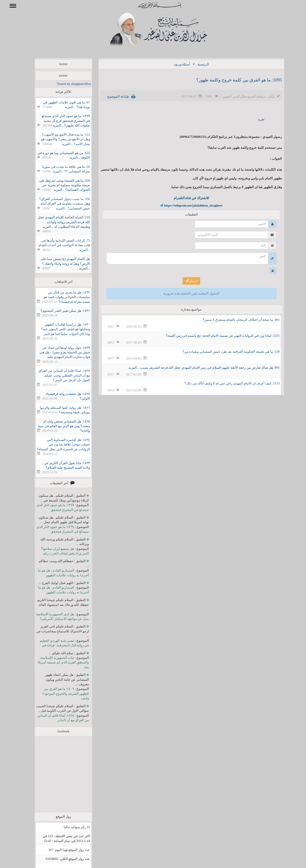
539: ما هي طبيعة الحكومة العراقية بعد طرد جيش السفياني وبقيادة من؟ (225, 352)
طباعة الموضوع (112, 96)
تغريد (255, 119)
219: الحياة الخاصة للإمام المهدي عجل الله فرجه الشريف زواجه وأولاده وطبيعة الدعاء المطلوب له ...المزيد (58, 222)
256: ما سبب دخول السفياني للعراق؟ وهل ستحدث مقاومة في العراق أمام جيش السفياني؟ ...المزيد (58, 204)
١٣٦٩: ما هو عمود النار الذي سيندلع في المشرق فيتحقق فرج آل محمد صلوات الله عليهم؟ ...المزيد (59, 121)
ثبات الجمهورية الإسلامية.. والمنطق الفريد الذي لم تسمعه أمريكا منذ (57, 662)
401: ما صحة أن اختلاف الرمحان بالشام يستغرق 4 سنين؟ (235, 320)
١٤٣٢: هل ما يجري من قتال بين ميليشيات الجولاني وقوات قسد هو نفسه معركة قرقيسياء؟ (60, 297)
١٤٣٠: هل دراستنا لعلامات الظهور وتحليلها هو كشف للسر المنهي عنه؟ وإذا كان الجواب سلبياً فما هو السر (59, 329)
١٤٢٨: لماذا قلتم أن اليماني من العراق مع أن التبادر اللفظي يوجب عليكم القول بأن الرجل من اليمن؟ (58, 375)
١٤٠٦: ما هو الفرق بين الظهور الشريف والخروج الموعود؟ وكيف (59, 694)
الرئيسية (197, 64)
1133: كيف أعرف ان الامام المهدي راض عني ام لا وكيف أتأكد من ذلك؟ (226, 383)
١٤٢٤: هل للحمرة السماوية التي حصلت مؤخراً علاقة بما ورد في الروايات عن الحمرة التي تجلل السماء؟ (57, 445)
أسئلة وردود (176, 64)
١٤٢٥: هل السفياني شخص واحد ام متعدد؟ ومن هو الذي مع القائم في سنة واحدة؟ (58, 426)
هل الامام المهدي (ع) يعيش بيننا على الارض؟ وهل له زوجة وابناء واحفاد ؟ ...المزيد (59, 264)
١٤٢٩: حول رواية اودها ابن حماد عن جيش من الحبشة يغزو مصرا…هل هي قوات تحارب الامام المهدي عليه (58, 352)
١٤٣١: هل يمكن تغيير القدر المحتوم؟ (59, 311)
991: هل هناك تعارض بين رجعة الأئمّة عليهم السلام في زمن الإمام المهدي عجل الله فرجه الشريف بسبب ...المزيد (198, 368)
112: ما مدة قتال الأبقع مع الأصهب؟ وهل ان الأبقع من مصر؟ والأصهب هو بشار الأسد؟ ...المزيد (59, 139)
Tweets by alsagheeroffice (68, 84)
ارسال (185, 281)
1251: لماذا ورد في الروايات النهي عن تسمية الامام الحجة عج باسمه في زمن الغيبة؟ (217, 336)
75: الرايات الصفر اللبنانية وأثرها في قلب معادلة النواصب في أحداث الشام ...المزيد (58, 245)
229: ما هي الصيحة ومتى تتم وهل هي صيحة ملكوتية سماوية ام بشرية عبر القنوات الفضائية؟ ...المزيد (58, 185)
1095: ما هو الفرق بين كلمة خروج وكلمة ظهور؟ (233, 80)
